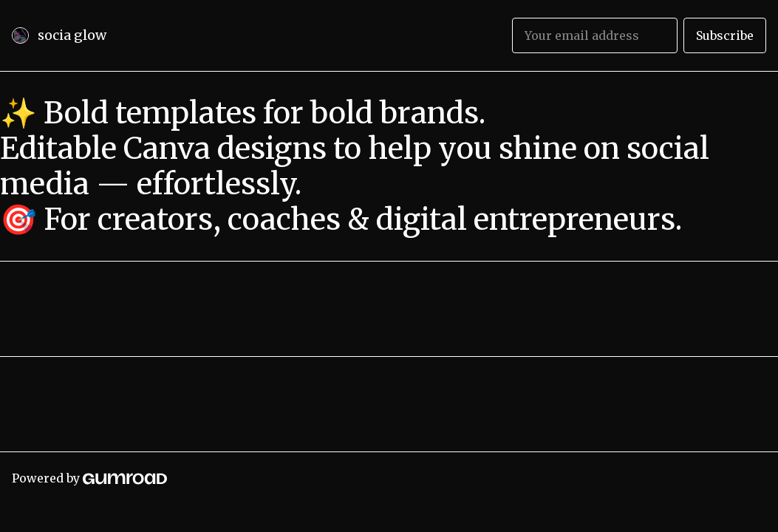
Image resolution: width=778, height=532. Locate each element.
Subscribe (725, 35)
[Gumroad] (125, 478)
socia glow (72, 35)
